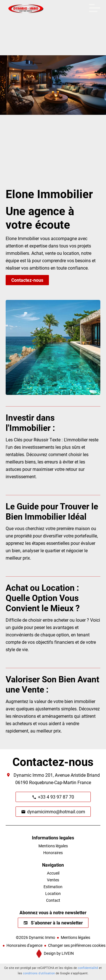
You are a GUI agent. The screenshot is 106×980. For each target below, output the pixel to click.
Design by (58, 953)
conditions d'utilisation (39, 973)
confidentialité (88, 968)
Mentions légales (75, 937)
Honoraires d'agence (24, 945)
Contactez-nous (27, 280)
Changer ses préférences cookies (77, 945)
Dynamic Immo (29, 775)
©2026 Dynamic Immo (35, 937)
